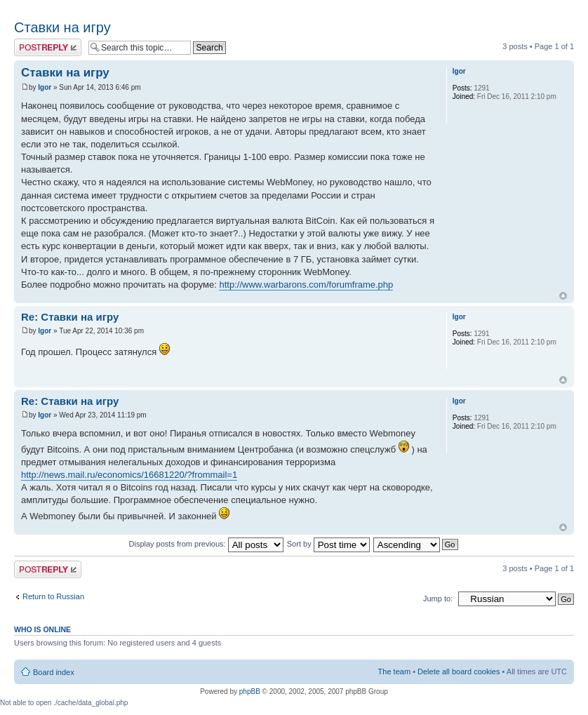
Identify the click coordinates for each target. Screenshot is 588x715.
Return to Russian (53, 596)
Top (563, 296)
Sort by (328, 544)
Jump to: (438, 599)
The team (394, 671)
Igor (45, 87)
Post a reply (48, 47)
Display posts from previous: (206, 544)
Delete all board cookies (459, 671)
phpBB (250, 691)
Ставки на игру (62, 27)
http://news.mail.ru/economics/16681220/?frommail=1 (129, 475)
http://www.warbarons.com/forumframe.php (306, 285)
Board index (54, 672)
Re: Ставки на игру (70, 317)
